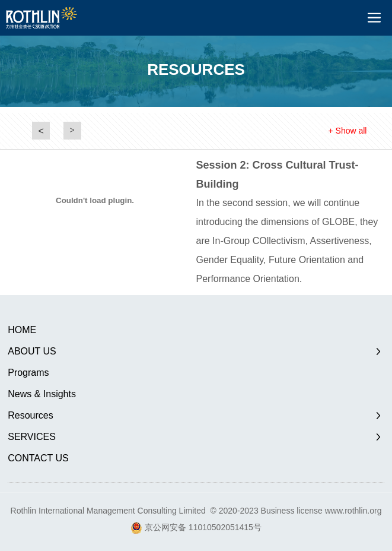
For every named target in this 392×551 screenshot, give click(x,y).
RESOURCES (196, 69)
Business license (292, 511)
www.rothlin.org (353, 511)
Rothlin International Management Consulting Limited (108, 511)
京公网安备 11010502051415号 (203, 527)
